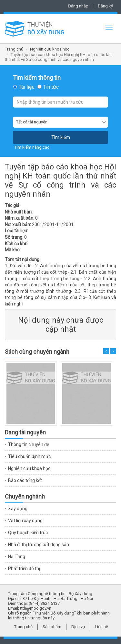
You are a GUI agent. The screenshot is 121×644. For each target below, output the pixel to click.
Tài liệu (27, 87)
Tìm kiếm (61, 137)
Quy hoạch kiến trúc (28, 533)
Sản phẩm (52, 627)
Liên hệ (101, 627)
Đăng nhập (78, 6)
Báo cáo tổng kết (25, 480)
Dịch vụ (78, 627)
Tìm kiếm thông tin (37, 78)
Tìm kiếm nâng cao (32, 147)
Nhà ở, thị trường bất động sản (39, 545)
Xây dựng (18, 509)
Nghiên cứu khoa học (50, 49)
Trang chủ (14, 49)
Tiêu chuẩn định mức (29, 456)
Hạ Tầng (17, 557)
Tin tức (51, 87)
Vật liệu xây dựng (25, 521)
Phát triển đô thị (24, 569)
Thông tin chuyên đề (29, 444)
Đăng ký (105, 6)
